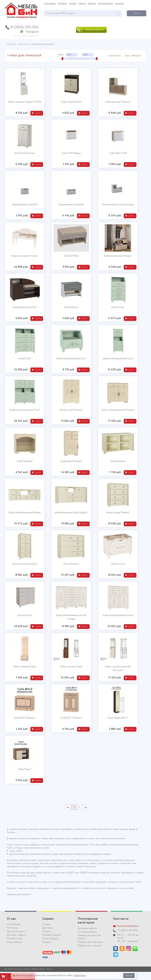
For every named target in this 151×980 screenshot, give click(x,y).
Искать (137, 13)
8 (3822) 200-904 (25, 27)
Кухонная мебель (87, 928)
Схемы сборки (50, 939)
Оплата (73, 4)
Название (136, 56)
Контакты (120, 4)
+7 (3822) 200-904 (128, 930)
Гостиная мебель (87, 932)
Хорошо (129, 975)
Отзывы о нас (15, 939)
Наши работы (15, 942)
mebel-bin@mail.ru (128, 926)
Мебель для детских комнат (89, 937)
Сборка (82, 4)
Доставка (63, 4)
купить (38, 113)
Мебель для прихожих (90, 942)
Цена (127, 56)
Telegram (32, 32)
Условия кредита (52, 935)
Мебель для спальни (89, 946)
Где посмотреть (106, 4)
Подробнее (80, 975)
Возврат (92, 4)
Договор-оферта (17, 935)
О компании (50, 4)
